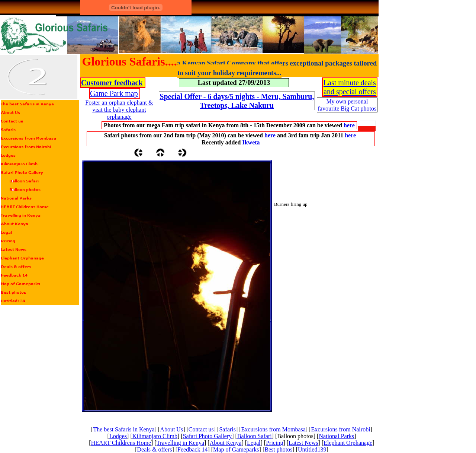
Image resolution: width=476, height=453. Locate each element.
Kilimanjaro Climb (155, 436)
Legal (254, 443)
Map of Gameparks (236, 449)
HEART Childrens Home (121, 443)
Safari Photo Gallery (208, 436)
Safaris (227, 429)
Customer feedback (112, 83)
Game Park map (114, 93)
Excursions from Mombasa (274, 429)
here (349, 125)
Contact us (201, 429)
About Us (171, 429)
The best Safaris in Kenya (124, 429)
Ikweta (251, 142)
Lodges (118, 436)
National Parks (336, 436)
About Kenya (226, 443)
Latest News (303, 443)
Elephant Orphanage (348, 443)
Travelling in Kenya (180, 443)
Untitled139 (312, 449)
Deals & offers (155, 449)
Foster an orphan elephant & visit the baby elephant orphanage (119, 110)
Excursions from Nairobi (341, 429)
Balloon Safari (255, 436)
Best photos (278, 449)
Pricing (274, 443)
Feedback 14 (192, 449)
